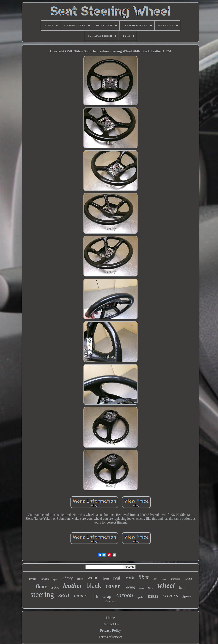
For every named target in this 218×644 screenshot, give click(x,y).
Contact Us (110, 624)
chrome (110, 602)
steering (42, 595)
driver (186, 597)
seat (64, 595)
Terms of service (110, 637)
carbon (124, 595)
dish (95, 597)
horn (182, 587)
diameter (175, 579)
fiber (144, 577)
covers (170, 595)
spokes (55, 588)
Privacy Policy (110, 630)
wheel (166, 585)
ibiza (188, 578)
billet (142, 588)
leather (73, 586)
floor (41, 586)
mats (153, 596)
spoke (140, 597)
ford (151, 588)
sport (56, 579)
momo (81, 596)
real (117, 578)
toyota (33, 579)
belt (155, 579)
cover (113, 586)
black (94, 585)
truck (129, 578)
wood (93, 578)
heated (45, 579)
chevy (67, 578)
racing (130, 587)
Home (111, 618)
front (80, 579)
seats (164, 579)
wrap (107, 596)
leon (106, 578)
